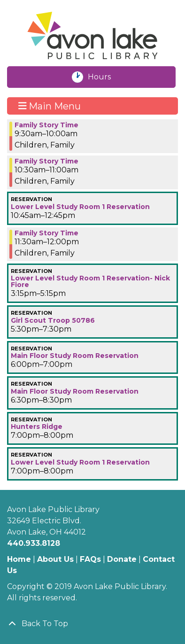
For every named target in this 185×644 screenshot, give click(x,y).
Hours (104, 77)
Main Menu (50, 106)
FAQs (90, 559)
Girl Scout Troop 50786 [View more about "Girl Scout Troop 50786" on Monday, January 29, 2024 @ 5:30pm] (53, 320)
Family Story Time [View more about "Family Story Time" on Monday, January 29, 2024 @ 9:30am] (46, 125)
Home (19, 559)
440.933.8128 (34, 543)
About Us (55, 559)
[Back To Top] (92, 624)
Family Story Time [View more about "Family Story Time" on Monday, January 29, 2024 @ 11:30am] (46, 233)
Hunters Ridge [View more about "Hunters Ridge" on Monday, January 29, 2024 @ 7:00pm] (37, 427)
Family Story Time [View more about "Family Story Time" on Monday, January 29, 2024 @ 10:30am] (46, 161)
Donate (122, 559)
